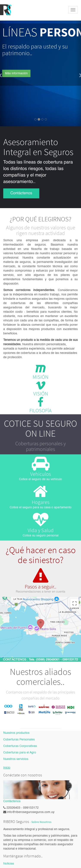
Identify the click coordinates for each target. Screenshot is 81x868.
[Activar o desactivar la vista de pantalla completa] (75, 603)
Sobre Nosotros (41, 822)
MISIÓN (40, 377)
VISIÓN (41, 394)
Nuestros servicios (16, 759)
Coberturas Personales (19, 740)
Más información (16, 73)
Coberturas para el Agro (20, 753)
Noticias (9, 864)
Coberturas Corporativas (20, 746)
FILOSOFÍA (40, 411)
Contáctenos (21, 193)
